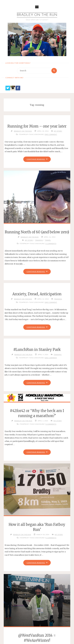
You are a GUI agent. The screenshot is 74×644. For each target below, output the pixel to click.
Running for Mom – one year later (37, 126)
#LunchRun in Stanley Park (37, 350)
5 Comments (51, 424)
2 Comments (51, 244)
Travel (48, 240)
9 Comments (51, 538)
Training (39, 240)
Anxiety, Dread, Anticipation (37, 294)
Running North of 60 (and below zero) (37, 232)
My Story (58, 131)
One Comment (51, 134)
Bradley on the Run (37, 15)
